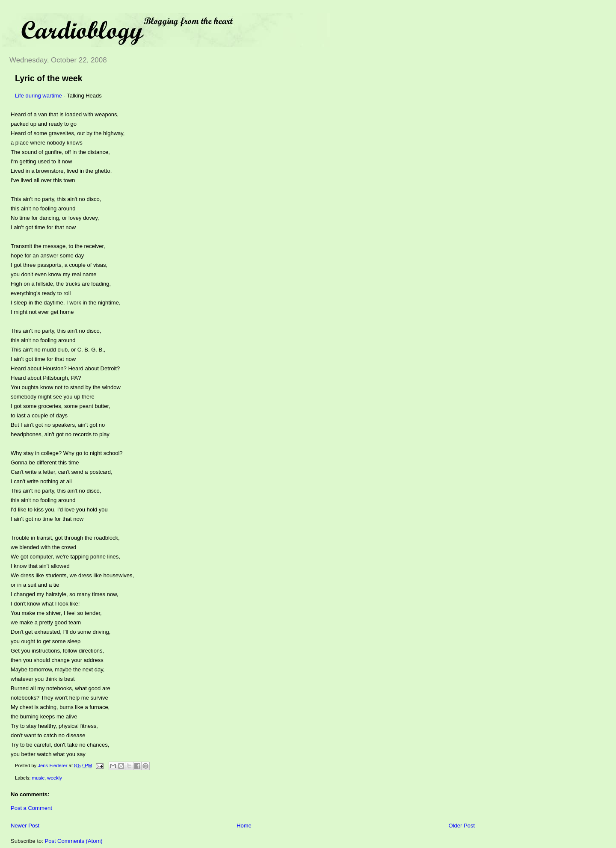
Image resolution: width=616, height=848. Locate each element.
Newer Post (25, 826)
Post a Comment (31, 808)
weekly (55, 778)
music (38, 778)
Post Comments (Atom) (74, 841)
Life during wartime (38, 96)
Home (244, 826)
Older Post (462, 826)
